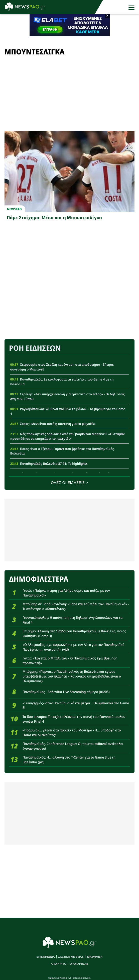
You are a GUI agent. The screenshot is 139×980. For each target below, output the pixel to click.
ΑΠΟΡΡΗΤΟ (58, 964)
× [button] (107, 16)
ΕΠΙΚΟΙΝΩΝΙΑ (46, 957)
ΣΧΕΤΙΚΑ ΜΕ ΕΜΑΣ (71, 957)
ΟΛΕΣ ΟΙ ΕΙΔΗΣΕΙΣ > (69, 483)
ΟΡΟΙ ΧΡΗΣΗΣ (79, 964)
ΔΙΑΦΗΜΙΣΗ (95, 957)
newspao (14, 209)
